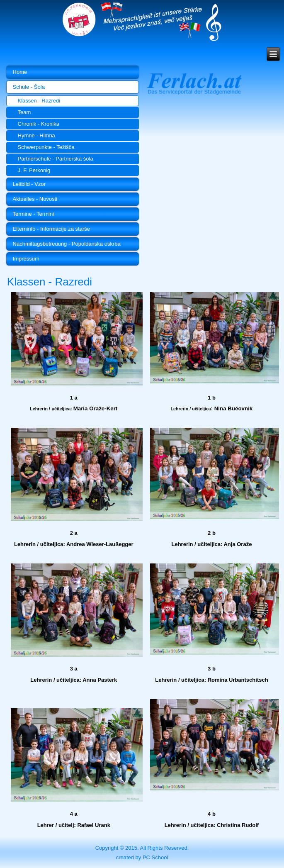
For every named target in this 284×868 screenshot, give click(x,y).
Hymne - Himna (36, 135)
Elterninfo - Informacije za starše (51, 229)
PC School (155, 857)
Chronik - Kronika (39, 124)
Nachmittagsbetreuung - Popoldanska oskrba (67, 244)
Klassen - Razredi (39, 101)
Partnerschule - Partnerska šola (56, 159)
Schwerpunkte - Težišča (46, 147)
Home (20, 72)
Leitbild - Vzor (29, 184)
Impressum (26, 259)
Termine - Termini (33, 214)
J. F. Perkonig (34, 170)
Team (24, 112)
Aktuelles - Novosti (35, 199)
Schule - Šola (29, 87)
